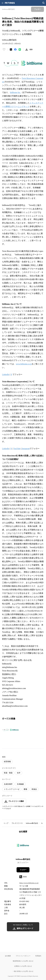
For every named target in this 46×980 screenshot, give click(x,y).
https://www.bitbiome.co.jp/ (29, 883)
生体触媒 (20, 784)
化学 (19, 773)
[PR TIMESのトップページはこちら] (10, 3)
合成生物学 (8, 784)
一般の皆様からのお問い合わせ (23, 971)
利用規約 (38, 956)
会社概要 (8, 956)
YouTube (17, 449)
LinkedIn (6, 374)
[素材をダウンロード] (27, 49)
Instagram (26, 449)
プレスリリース (17, 823)
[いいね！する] (4, 49)
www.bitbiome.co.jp (24, 364)
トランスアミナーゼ (12, 789)
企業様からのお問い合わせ (23, 966)
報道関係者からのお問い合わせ (23, 961)
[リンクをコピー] (31, 49)
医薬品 (34, 789)
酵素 (26, 789)
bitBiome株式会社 (32, 823)
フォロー (23, 870)
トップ (6, 823)
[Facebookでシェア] (15, 49)
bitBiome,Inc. (15, 92)
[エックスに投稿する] (11, 49)
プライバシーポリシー (23, 956)
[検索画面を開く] (44, 3)
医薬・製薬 (8, 773)
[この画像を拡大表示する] (11, 730)
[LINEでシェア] (20, 49)
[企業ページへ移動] (23, 846)
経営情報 (7, 762)
